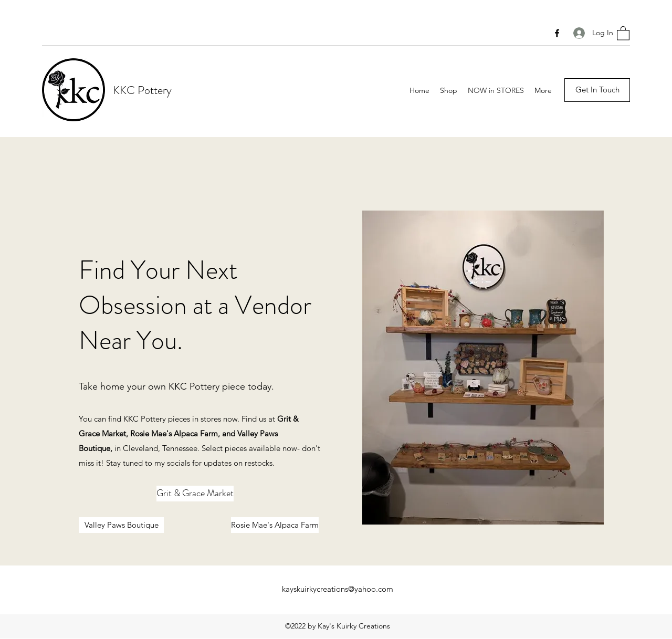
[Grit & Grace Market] (195, 494)
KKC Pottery (142, 90)
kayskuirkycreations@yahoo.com (338, 589)
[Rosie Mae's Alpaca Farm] (275, 525)
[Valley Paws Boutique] (121, 525)
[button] (623, 33)
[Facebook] (557, 33)
